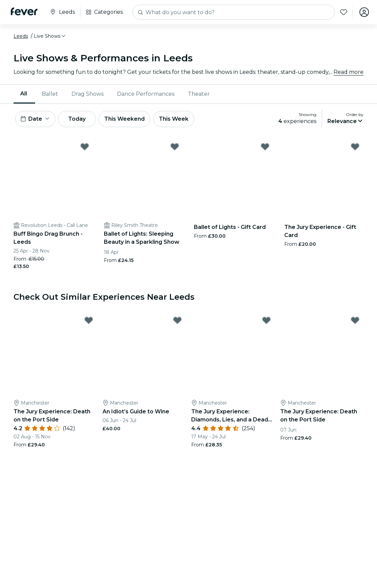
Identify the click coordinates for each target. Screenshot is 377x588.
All (24, 94)
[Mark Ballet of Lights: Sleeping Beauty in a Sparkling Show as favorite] (175, 147)
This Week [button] (174, 119)
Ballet (50, 94)
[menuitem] (24, 94)
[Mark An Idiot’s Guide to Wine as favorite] (177, 320)
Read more (349, 72)
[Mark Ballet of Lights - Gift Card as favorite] (265, 147)
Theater (199, 94)
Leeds (21, 36)
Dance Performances (146, 94)
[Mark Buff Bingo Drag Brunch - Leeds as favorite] (85, 147)
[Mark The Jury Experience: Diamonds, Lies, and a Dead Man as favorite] (266, 320)
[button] (50, 36)
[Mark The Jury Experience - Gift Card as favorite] (355, 147)
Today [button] (77, 119)
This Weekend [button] (124, 119)
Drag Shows (88, 94)
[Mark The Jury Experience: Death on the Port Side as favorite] (89, 320)
